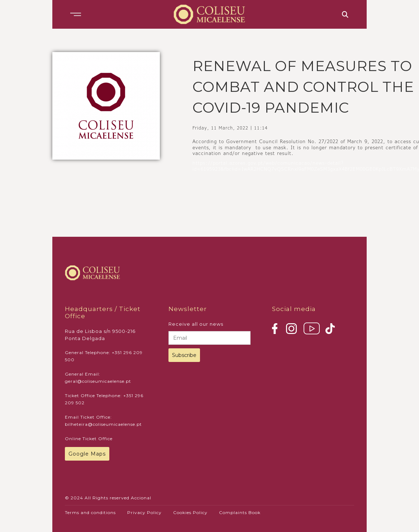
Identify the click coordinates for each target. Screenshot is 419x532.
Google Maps (87, 454)
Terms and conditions (90, 512)
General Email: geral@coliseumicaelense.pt (98, 378)
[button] (76, 14)
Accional (141, 498)
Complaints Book (240, 512)
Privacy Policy (144, 512)
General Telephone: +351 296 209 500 (104, 356)
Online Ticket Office (89, 439)
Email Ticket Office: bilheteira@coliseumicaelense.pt (103, 421)
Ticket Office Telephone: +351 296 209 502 (104, 399)
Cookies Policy (190, 512)
